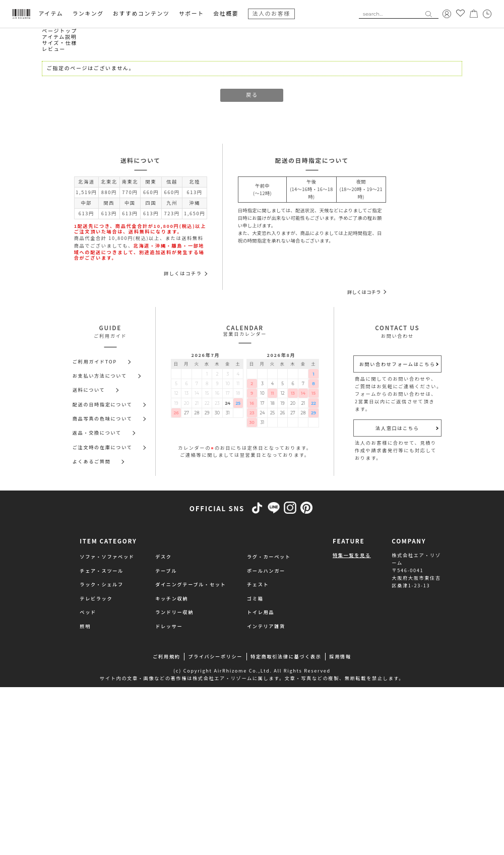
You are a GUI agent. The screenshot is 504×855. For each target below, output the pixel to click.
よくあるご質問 (92, 461)
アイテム (51, 14)
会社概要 (226, 14)
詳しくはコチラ (183, 273)
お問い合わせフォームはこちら (397, 364)
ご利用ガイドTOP (95, 361)
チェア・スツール (102, 571)
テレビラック (96, 598)
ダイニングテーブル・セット (191, 584)
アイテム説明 (59, 37)
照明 (85, 626)
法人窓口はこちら (397, 428)
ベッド (88, 612)
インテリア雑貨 (266, 626)
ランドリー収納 (174, 612)
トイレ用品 (261, 612)
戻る (252, 95)
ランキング (88, 14)
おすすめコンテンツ (141, 14)
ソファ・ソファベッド (107, 557)
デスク (163, 557)
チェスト (258, 584)
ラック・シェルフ (101, 584)
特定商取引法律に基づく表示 (286, 656)
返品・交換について (97, 433)
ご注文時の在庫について (103, 447)
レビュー (54, 49)
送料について (89, 390)
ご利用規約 (166, 656)
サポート (192, 14)
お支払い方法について (100, 376)
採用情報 (340, 656)
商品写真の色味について (103, 418)
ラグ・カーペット (269, 557)
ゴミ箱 (255, 598)
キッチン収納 (172, 598)
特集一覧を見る (352, 555)
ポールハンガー (266, 571)
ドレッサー (169, 626)
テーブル (166, 571)
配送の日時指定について (103, 404)
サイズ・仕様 (59, 43)
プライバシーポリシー (215, 656)
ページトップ (59, 31)
